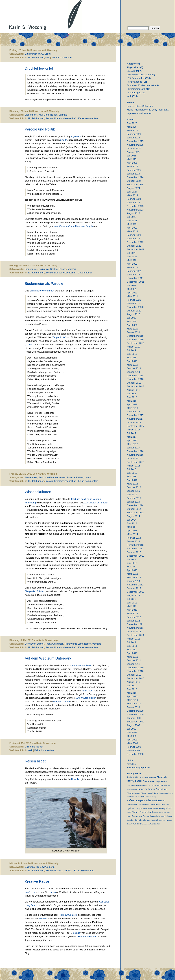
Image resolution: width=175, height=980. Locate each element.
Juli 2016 (132, 469)
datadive (131, 764)
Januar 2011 (133, 664)
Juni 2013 (132, 563)
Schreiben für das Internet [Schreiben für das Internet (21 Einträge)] (146, 820)
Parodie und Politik (40, 129)
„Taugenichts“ (59, 337)
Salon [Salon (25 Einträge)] (153, 816)
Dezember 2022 (135, 242)
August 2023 (133, 213)
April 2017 (132, 440)
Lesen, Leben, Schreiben (140, 106)
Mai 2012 (132, 606)
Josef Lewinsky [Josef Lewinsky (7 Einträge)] (151, 797)
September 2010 (135, 678)
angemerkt (76, 136)
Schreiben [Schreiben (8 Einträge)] (130, 820)
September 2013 (135, 556)
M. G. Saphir (45, 54)
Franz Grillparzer (54, 644)
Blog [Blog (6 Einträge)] (157, 782)
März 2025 (132, 166)
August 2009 (133, 725)
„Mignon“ (29, 345)
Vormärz (63, 115)
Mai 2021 (132, 289)
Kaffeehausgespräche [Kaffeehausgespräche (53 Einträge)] (139, 800)
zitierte (64, 140)
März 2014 (132, 534)
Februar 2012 (134, 617)
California (44, 269)
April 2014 (132, 531)
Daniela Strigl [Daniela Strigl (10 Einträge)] (145, 786)
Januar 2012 (133, 621)
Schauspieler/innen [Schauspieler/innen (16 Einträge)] (164, 816)
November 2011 (135, 628)
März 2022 (132, 267)
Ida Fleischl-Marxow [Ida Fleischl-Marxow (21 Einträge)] (136, 797)
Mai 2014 (132, 527)
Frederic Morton (62, 701)
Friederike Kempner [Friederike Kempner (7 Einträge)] (133, 793)
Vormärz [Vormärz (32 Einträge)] (137, 824)
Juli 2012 (132, 599)
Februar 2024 (134, 199)
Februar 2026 (134, 134)
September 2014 (135, 513)
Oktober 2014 (134, 509)
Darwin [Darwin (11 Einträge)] (154, 785)
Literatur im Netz (137, 89)
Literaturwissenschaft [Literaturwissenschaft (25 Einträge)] (160, 804)
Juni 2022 (132, 257)
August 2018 (133, 390)
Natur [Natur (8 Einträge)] (161, 813)
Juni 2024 (132, 192)
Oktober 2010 (134, 675)
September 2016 (135, 462)
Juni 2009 (132, 732)
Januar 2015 (133, 502)
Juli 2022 (132, 253)
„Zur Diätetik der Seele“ (96, 503)
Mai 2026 (132, 127)
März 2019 (132, 365)
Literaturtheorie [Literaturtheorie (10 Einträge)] (143, 805)
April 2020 (132, 325)
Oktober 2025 (134, 148)
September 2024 (135, 184)
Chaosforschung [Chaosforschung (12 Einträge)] (133, 785)
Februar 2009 (134, 747)
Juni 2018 (132, 397)
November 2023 (135, 210)
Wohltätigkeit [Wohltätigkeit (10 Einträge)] (155, 824)
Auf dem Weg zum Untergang (48, 658)
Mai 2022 (132, 260)
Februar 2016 (134, 487)
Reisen (54, 115)
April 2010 (132, 696)
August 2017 (133, 430)
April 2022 (132, 264)
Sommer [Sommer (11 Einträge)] (162, 820)
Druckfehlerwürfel (39, 68)
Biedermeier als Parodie (44, 284)
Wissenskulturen (38, 492)
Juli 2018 (132, 394)
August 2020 (133, 314)
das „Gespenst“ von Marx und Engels (74, 226)
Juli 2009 (132, 729)
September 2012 (135, 592)
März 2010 (132, 700)
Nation (88, 644)
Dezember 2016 (135, 451)
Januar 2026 (133, 138)
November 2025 (135, 145)
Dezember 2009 (135, 711)
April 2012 (132, 610)
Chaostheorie (135, 82)
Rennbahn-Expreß (87, 936)
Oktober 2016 (134, 458)
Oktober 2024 (134, 181)
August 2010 (133, 682)
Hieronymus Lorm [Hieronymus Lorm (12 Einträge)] (166, 793)
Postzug (76, 933)
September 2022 (135, 249)
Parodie (71, 477)
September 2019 (135, 343)
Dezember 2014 (135, 505)
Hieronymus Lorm (74, 644)
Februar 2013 (134, 577)
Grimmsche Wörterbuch (42, 291)
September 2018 (135, 386)
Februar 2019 (134, 368)
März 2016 (132, 484)
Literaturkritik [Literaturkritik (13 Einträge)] (132, 805)
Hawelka (76, 779)
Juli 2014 (132, 520)
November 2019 (135, 339)
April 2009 (132, 740)
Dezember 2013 (135, 545)
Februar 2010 (134, 704)
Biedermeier (31, 115)
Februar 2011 (134, 660)
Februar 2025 (134, 170)
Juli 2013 (132, 559)
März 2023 (132, 231)
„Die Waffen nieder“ (86, 698)
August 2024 (133, 188)
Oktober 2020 (134, 311)
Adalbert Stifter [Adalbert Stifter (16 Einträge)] (133, 777)
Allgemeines (133, 67)
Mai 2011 (132, 650)
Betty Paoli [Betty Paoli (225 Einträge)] (135, 781)
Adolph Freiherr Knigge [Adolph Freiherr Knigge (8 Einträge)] (148, 777)
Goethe (54, 269)
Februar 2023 (134, 235)
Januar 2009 (133, 750)
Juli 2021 (132, 285)
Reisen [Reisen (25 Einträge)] (146, 816)
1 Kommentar (85, 273)
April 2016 (132, 480)
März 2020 (132, 329)
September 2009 (135, 722)
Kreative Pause (37, 881)
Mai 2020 (132, 321)
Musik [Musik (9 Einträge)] (156, 813)
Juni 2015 (132, 495)
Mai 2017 (132, 437)
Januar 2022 (133, 275)
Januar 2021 (133, 303)
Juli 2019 (132, 350)
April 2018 (132, 404)
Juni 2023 (132, 221)
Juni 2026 (132, 123)
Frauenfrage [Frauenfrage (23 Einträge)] (161, 789)
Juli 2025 (132, 156)
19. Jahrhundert (36, 57)
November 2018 (135, 379)
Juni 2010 (132, 689)
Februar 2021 (134, 300)
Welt (47, 57)
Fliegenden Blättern (35, 591)
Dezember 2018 (135, 376)
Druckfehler (31, 54)
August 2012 (133, 595)
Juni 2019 (132, 354)
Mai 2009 (132, 736)
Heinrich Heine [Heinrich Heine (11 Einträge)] (152, 793)
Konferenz (30, 892)
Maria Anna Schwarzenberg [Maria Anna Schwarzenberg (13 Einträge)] (154, 808)
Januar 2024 (133, 203)
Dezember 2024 (135, 177)
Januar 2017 (133, 448)
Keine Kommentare (61, 57)
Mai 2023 (132, 224)
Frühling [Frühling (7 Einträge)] (143, 793)
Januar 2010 (133, 707)
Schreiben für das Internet (140, 85)
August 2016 (133, 466)
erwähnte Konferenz (82, 665)
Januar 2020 (133, 332)
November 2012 (135, 585)
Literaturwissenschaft (65, 118)
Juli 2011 (132, 642)
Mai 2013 (132, 567)
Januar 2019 (133, 372)
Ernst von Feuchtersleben (52, 477)
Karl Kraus (87, 691)
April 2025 (132, 163)
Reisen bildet (35, 761)
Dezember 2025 (135, 141)
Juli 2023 (132, 217)
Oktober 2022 (134, 246)
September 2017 (135, 426)
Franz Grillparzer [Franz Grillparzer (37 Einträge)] (146, 789)
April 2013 (132, 570)
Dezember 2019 (135, 336)
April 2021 (132, 293)
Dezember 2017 (135, 415)
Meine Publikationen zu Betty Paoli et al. (148, 110)
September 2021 (135, 282)
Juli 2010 (132, 686)
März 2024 (132, 195)
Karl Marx (44, 115)
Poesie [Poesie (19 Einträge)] (135, 816)
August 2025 (133, 152)
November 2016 (135, 455)
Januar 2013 (133, 581)
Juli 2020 (132, 318)
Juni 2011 (132, 646)
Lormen (43, 918)
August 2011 (133, 639)
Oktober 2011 (134, 631)
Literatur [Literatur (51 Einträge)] (161, 801)
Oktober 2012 (134, 588)
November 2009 (135, 714)
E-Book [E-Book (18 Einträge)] (160, 785)
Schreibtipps (135, 93)
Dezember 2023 (135, 206)
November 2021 (135, 278)
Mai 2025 (132, 159)
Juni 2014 (132, 523)
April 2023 (132, 228)
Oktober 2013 (134, 552)
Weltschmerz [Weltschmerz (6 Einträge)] (146, 824)
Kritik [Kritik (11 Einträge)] (154, 801)
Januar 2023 (133, 239)
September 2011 (135, 635)
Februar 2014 (134, 538)
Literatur (49, 118)
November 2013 (135, 549)
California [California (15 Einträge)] (163, 781)
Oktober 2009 (134, 718)
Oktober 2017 (134, 422)
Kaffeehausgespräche (138, 768)
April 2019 (132, 361)
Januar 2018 (133, 412)
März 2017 (132, 444)
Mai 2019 (132, 358)
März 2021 (132, 296)
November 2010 (135, 671)
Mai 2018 (132, 401)
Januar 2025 (133, 174)
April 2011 (132, 653)
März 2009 (132, 743)
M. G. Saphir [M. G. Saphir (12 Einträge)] (137, 808)
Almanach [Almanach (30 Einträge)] (162, 777)
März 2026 (132, 130)
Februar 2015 (134, 498)
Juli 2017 (132, 433)
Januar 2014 (133, 541)
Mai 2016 (132, 476)
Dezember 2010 (135, 668)
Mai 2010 (132, 693)
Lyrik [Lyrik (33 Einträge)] (129, 808)
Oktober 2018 (134, 383)
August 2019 (133, 347)
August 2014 (133, 516)
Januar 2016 (133, 491)
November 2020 (135, 307)
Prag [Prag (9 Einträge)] (141, 816)
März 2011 (132, 657)
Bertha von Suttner (34, 644)
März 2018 (132, 408)
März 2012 (132, 613)
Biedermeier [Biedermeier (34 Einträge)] (149, 781)
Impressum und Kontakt (139, 113)
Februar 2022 (134, 271)
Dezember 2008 (135, 754)
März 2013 (132, 574)
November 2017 (135, 419)
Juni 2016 (132, 473)
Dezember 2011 (135, 624)
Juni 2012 (132, 603)
